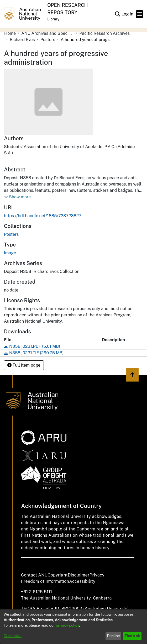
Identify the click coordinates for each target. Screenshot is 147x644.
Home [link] (10, 33)
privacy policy (67, 625)
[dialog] (73, 627)
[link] (11, 234)
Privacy (97, 575)
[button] (117, 14)
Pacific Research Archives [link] (104, 33)
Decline (114, 636)
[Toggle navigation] (140, 14)
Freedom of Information (45, 581)
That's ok (132, 636)
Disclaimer (79, 575)
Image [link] (10, 253)
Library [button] (53, 19)
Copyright (58, 575)
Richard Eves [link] (22, 40)
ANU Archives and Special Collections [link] (48, 33)
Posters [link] (48, 40)
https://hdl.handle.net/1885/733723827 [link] (43, 216)
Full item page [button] (24, 365)
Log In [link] (128, 14)
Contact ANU (34, 575)
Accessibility (82, 581)
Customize (13, 636)
